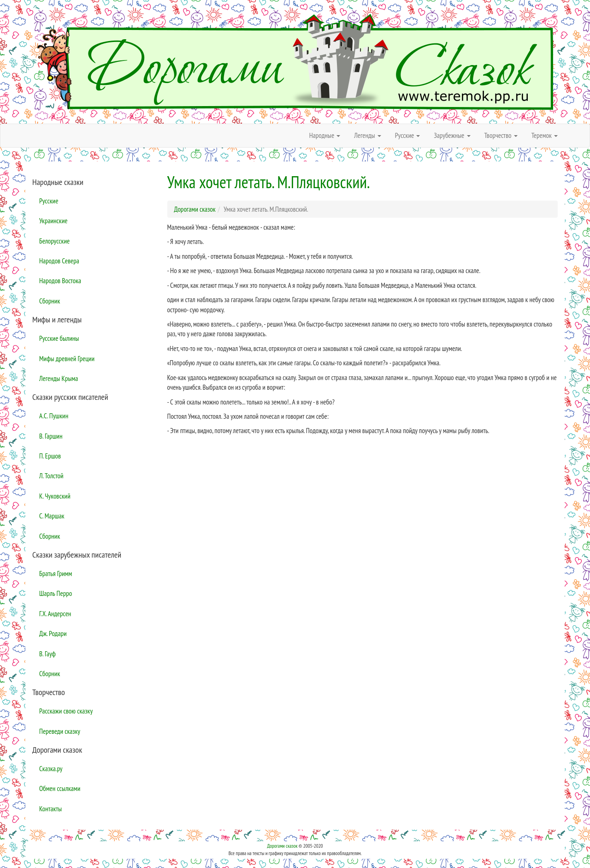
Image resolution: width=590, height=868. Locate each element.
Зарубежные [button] (452, 135)
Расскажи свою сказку (66, 711)
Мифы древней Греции (67, 359)
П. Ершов (50, 456)
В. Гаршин (51, 436)
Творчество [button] (501, 135)
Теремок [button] (545, 135)
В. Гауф (47, 654)
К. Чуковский (55, 496)
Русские (49, 201)
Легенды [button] (368, 135)
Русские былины (59, 338)
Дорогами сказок (282, 846)
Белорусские (54, 241)
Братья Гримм (56, 574)
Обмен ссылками (60, 788)
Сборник (50, 301)
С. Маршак (52, 516)
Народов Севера (59, 261)
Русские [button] (408, 135)
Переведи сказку (60, 731)
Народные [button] (325, 135)
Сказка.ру (51, 769)
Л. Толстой (51, 476)
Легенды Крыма (59, 378)
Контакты (50, 809)
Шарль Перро (56, 593)
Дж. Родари (53, 633)
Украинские (53, 221)
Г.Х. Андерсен (55, 614)
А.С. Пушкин (54, 416)
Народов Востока (60, 281)
